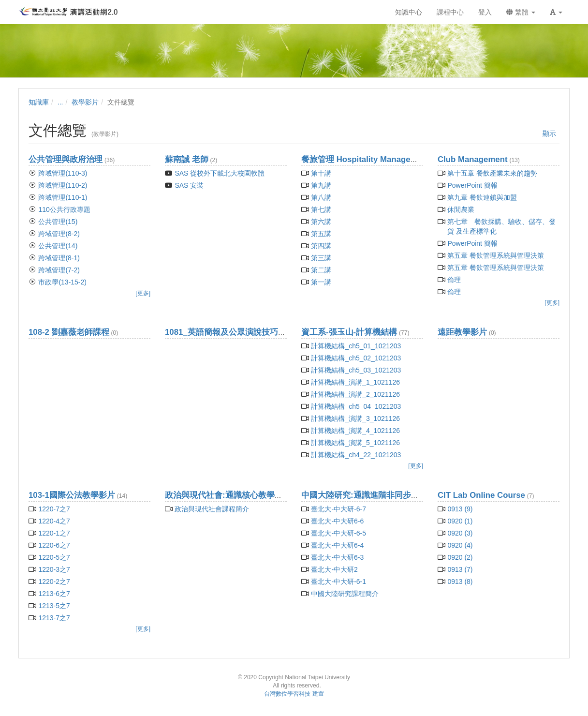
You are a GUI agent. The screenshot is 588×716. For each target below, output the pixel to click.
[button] (556, 12)
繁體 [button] (521, 12)
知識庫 (39, 102)
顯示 (549, 134)
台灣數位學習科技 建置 (294, 694)
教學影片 (85, 102)
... (60, 102)
